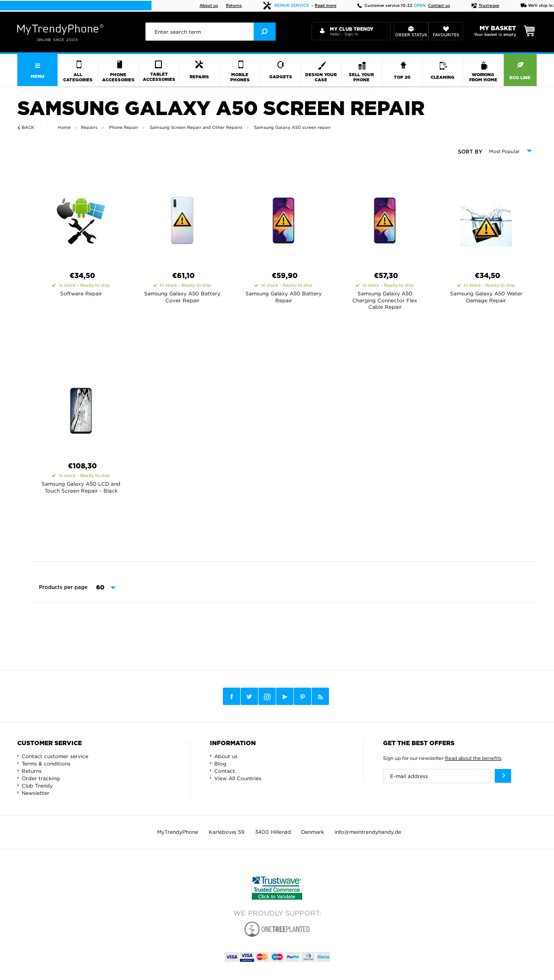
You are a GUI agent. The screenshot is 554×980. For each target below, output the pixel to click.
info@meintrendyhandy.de (368, 832)
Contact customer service (55, 756)
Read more (325, 6)
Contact (225, 771)
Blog (220, 764)
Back (28, 127)
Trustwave (485, 6)
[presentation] (211, 32)
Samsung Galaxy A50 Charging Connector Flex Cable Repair (385, 300)
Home (64, 127)
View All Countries (238, 778)
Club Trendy (37, 786)
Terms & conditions (46, 764)
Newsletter (35, 793)
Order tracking (41, 778)
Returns (234, 6)
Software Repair (81, 293)
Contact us (439, 6)
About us (209, 6)
